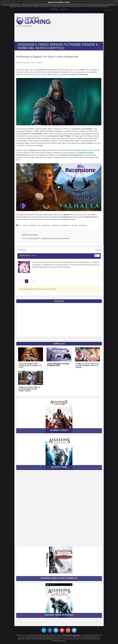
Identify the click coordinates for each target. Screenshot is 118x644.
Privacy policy (61, 641)
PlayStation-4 (56, 225)
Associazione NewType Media (71, 635)
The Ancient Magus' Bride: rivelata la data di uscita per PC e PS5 (30, 365)
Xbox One (74, 225)
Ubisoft (25, 225)
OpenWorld (33, 225)
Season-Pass (46, 225)
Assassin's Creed (80, 150)
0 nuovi (98, 250)
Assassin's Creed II (59, 430)
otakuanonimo (25, 255)
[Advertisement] (60, 35)
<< (20, 281)
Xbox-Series (83, 225)
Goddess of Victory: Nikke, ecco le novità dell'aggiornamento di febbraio (87, 365)
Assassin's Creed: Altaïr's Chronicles (59, 578)
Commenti (39, 63)
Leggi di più (64, 9)
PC (20, 225)
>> (34, 281)
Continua (54, 9)
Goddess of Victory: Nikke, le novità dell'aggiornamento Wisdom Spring (29, 389)
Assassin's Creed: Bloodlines (59, 615)
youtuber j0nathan (36, 72)
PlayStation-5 (66, 225)
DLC (39, 225)
